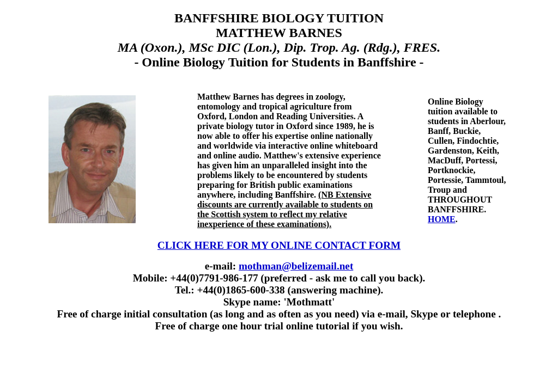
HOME (442, 219)
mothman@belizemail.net (296, 266)
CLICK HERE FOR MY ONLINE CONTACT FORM (279, 245)
